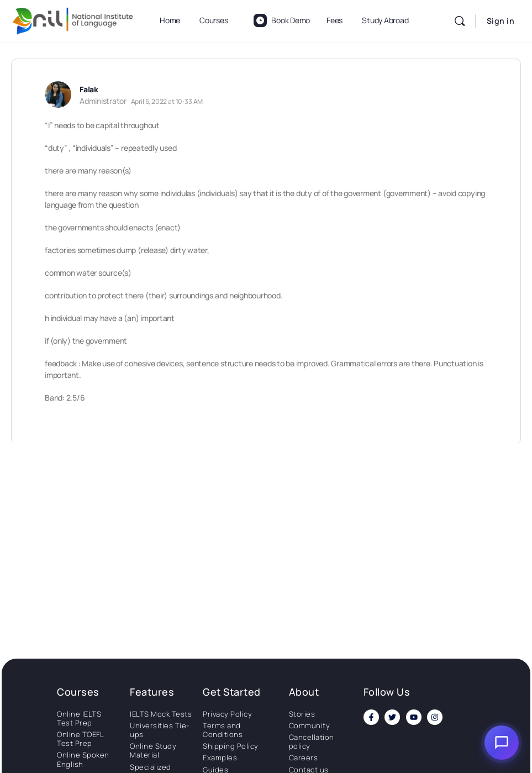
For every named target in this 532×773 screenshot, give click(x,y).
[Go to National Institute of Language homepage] (73, 19)
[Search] (460, 21)
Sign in (501, 21)
